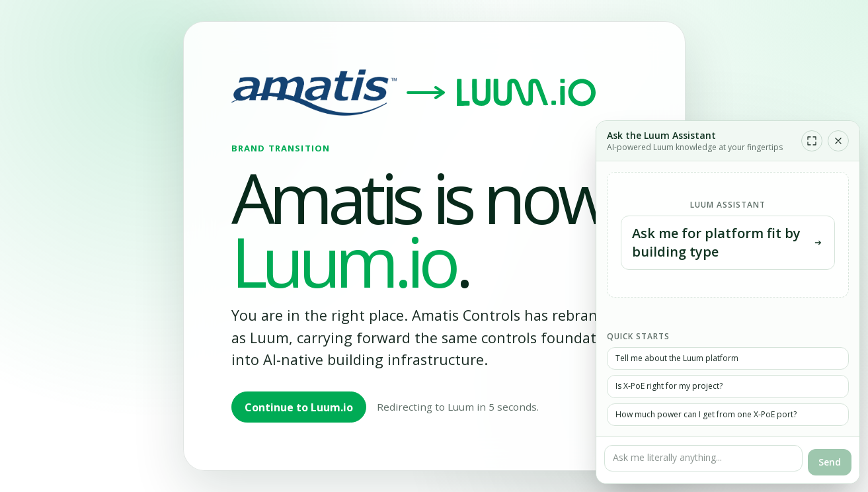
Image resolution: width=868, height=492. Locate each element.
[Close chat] (838, 141)
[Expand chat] (812, 141)
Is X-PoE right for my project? (669, 386)
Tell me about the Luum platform (677, 358)
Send (830, 462)
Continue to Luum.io (299, 407)
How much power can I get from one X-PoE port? (706, 414)
